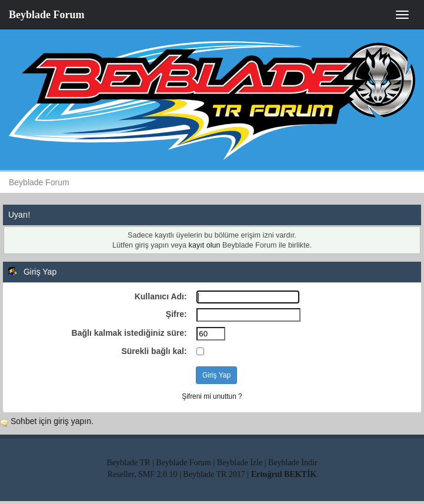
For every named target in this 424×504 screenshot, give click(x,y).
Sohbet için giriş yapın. (52, 421)
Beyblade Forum (47, 15)
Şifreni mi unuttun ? (212, 396)
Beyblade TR (128, 463)
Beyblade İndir (293, 463)
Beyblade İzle (240, 463)
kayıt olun (205, 245)
